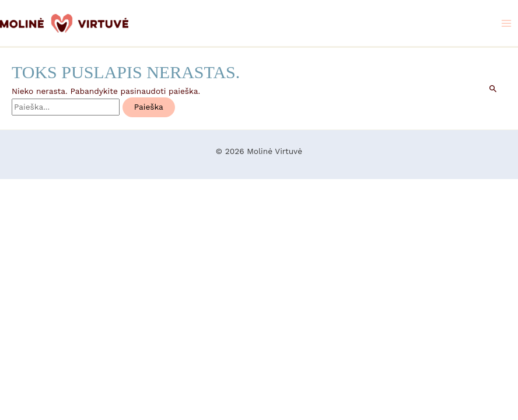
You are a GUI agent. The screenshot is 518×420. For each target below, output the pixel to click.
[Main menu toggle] (507, 23)
